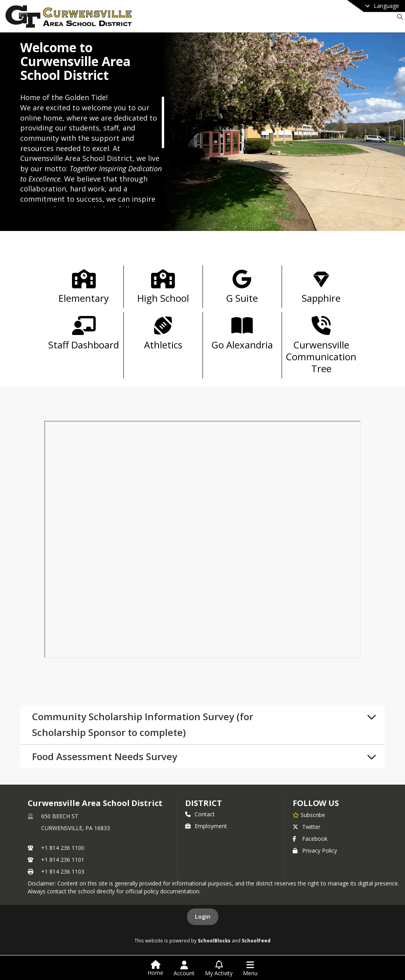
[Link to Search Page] (398, 17)
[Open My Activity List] (219, 969)
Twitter (307, 827)
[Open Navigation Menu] (250, 969)
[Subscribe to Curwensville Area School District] (309, 815)
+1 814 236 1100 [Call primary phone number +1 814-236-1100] (63, 848)
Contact (200, 814)
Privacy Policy (315, 850)
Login (203, 917)
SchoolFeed (256, 940)
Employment (206, 826)
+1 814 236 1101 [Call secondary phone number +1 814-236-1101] (63, 860)
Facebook (310, 839)
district (203, 803)
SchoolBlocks (214, 940)
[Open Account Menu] (184, 969)
